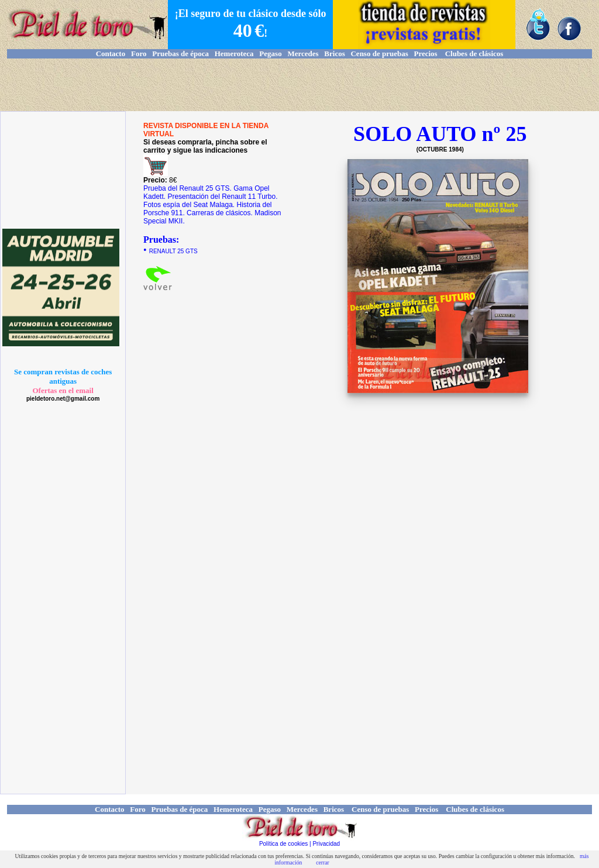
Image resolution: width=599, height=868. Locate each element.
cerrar (322, 862)
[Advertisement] (299, 85)
